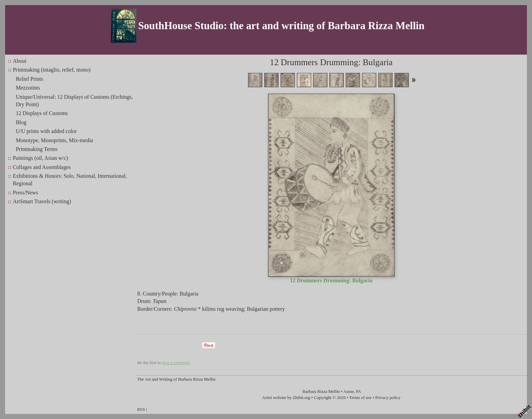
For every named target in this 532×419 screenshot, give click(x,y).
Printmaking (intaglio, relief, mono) (52, 70)
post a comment (176, 363)
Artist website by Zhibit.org (286, 398)
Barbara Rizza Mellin (321, 392)
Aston (349, 392)
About (20, 61)
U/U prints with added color (46, 131)
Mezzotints (28, 88)
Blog (21, 122)
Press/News (26, 193)
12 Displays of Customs (42, 113)
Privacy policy (388, 398)
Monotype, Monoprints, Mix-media (55, 140)
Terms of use (360, 398)
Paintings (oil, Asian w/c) (41, 158)
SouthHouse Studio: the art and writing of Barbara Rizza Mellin (281, 26)
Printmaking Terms (37, 149)
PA (358, 392)
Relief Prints (30, 79)
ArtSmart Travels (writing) (42, 201)
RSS (141, 410)
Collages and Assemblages (42, 167)
